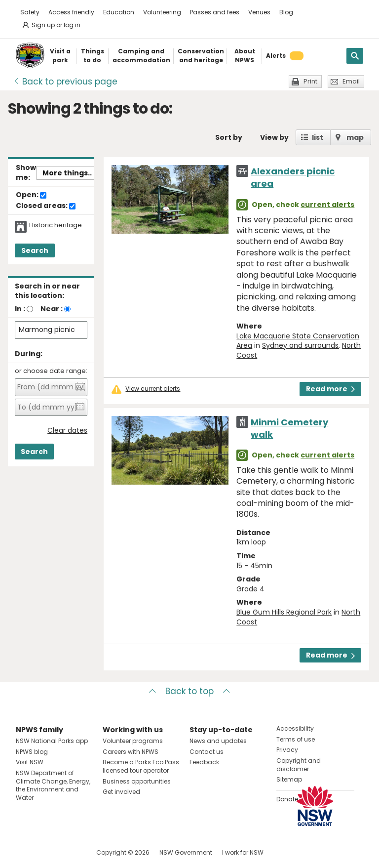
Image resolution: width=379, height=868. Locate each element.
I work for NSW (243, 852)
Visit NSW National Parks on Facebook (25, 852)
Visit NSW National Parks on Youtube (67, 852)
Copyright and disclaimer (299, 765)
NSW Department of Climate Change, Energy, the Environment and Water (53, 785)
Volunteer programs (133, 741)
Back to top (189, 691)
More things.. (67, 173)
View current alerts (153, 389)
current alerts (327, 205)
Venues (259, 12)
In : (20, 309)
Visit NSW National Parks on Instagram (46, 852)
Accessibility (295, 728)
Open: (31, 195)
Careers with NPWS (131, 752)
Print (310, 81)
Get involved (121, 792)
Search (35, 250)
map (355, 137)
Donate (287, 799)
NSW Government (186, 852)
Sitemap (289, 779)
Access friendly (71, 12)
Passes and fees (215, 12)
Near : (52, 309)
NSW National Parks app (52, 741)
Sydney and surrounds (300, 345)
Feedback (204, 762)
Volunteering (162, 12)
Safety (30, 12)
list (318, 137)
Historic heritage (56, 225)
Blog (286, 12)
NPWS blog (32, 752)
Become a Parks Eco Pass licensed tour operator (141, 766)
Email (351, 81)
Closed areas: (46, 206)
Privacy (287, 750)
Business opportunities (137, 781)
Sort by (229, 137)
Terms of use (296, 739)
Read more (330, 389)
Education (119, 12)
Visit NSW (30, 762)
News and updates (218, 741)
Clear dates (67, 431)
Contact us (207, 752)
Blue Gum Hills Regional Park (284, 612)
